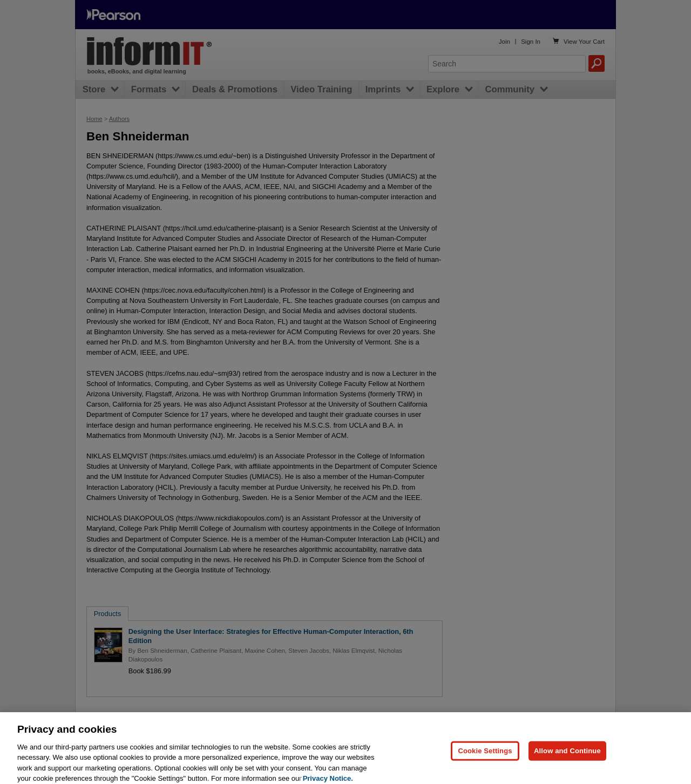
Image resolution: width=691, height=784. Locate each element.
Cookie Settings (485, 756)
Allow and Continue (567, 756)
